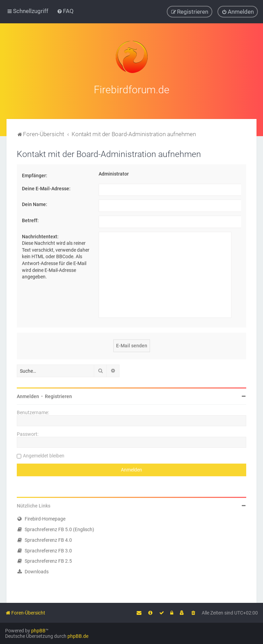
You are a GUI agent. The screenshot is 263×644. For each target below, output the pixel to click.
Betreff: (30, 219)
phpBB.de (78, 636)
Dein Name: (35, 203)
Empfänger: (35, 175)
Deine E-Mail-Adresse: (46, 187)
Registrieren (58, 395)
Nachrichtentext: (40, 235)
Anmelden (28, 395)
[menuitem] (65, 11)
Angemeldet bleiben (44, 455)
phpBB (38, 631)
